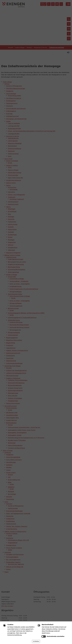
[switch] (44, 636)
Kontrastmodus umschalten (56, 636)
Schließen (36, 641)
